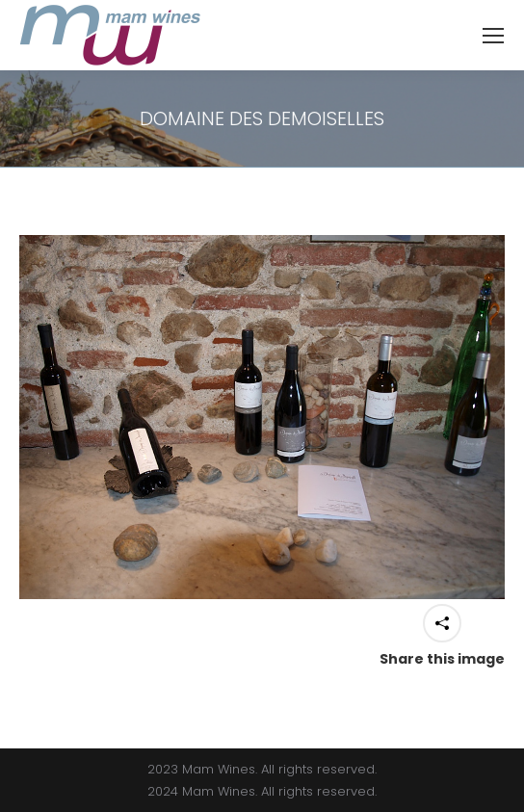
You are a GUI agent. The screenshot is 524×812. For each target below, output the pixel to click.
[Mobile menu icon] (493, 36)
